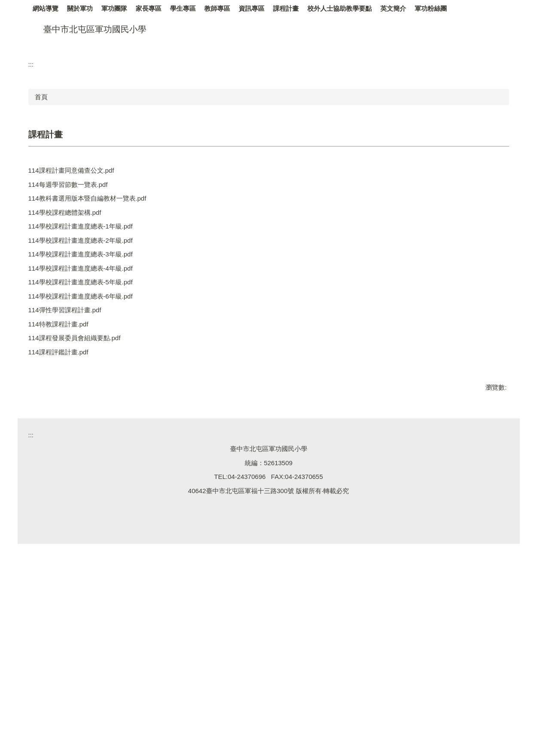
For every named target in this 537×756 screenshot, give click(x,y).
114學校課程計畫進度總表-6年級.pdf (86, 434)
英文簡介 (436, 8)
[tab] (490, 153)
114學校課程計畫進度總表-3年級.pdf (86, 386)
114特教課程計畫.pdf (64, 466)
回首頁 (92, 8)
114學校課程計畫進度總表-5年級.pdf (86, 418)
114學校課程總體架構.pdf (70, 339)
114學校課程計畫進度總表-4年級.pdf (86, 402)
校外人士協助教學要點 (382, 8)
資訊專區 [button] (294, 8)
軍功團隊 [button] (157, 8)
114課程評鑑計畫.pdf (64, 498)
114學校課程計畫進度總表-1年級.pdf (86, 355)
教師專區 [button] (260, 8)
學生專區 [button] (226, 8)
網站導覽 (61, 8)
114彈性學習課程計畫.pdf (70, 450)
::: (36, 8)
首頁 (41, 217)
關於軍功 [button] (123, 8)
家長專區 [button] (191, 8)
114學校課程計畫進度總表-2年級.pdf (86, 370)
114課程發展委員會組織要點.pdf (80, 482)
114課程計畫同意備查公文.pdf (77, 291)
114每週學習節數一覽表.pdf (74, 307)
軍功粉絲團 (474, 8)
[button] (39, 101)
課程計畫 (329, 8)
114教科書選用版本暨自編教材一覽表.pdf (93, 323)
